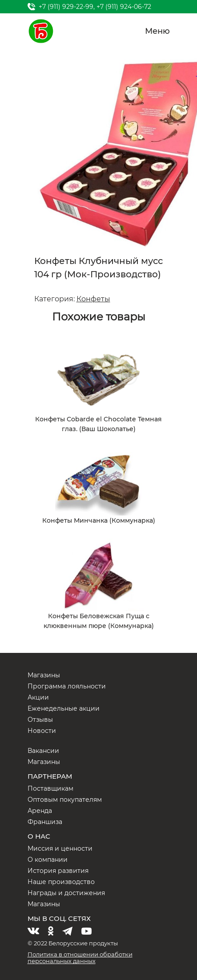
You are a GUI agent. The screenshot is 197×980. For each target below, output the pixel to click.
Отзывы (40, 720)
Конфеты (93, 299)
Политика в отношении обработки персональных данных (80, 958)
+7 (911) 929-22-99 (66, 7)
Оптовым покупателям (65, 800)
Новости (42, 731)
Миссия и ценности (60, 848)
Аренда (40, 811)
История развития (58, 871)
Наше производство (61, 882)
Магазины (44, 675)
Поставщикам (50, 788)
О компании (48, 860)
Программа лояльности (67, 686)
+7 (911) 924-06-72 (124, 7)
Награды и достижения (66, 893)
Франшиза (45, 822)
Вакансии (43, 751)
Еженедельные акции (64, 708)
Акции (38, 697)
